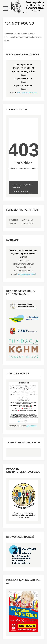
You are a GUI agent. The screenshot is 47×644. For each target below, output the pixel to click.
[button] (5, 9)
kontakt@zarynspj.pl (27, 274)
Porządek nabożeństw (27, 92)
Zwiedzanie (32, 426)
